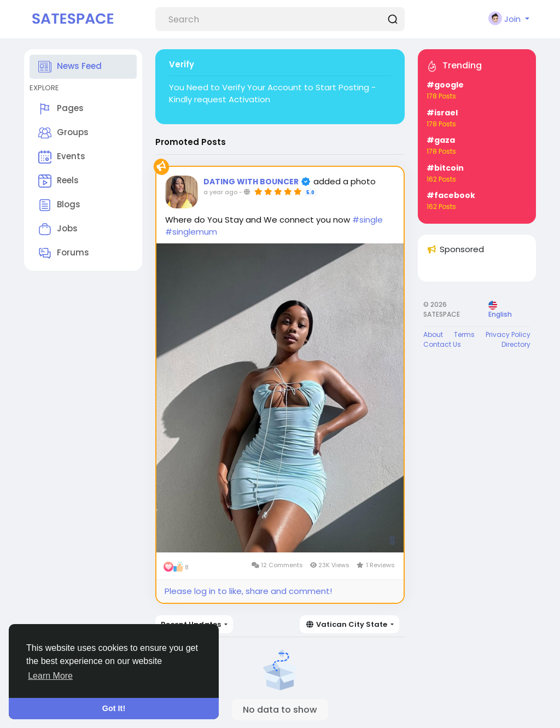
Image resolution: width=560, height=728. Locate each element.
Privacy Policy (508, 334)
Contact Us (442, 344)
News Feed (70, 67)
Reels (59, 181)
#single (367, 220)
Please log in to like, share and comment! (248, 591)
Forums (64, 253)
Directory (516, 344)
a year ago (220, 192)
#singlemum (191, 232)
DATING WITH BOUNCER (252, 182)
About (433, 334)
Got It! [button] (114, 708)
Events (62, 157)
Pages (61, 109)
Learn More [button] (50, 676)
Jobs (58, 229)
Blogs (59, 205)
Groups (63, 133)
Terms (464, 334)
